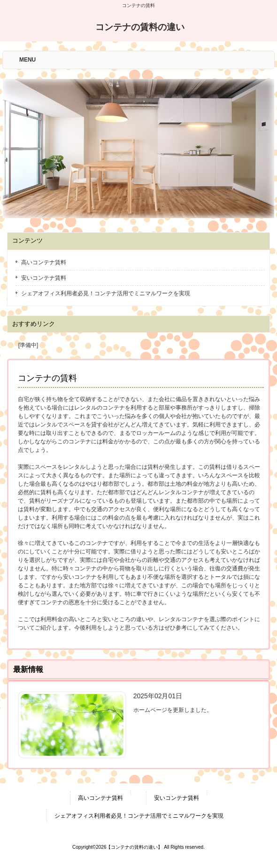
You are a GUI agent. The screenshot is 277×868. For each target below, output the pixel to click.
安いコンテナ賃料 (44, 278)
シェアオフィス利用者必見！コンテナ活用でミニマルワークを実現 (106, 293)
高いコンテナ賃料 (44, 262)
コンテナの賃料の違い (140, 27)
